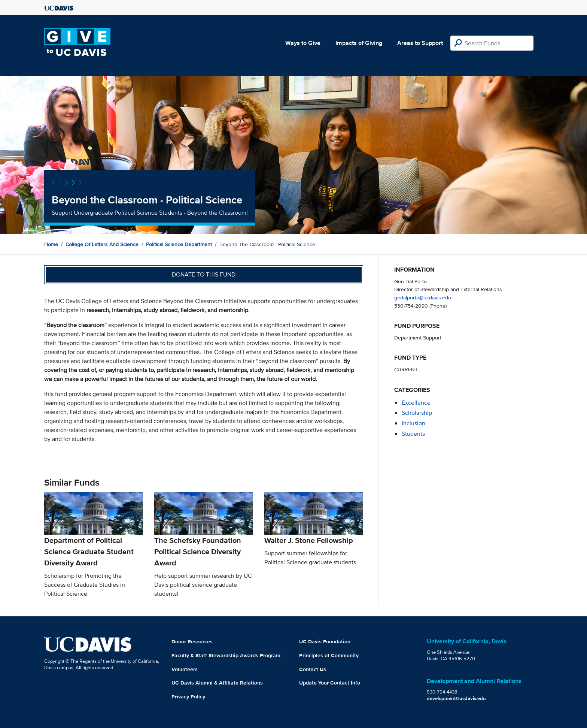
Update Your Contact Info (330, 683)
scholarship (417, 413)
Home (51, 244)
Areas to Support (420, 43)
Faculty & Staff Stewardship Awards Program (226, 655)
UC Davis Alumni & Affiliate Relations (217, 683)
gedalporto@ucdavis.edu (423, 297)
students (413, 434)
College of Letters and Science (102, 244)
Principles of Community (329, 655)
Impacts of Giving (359, 43)
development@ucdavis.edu (456, 698)
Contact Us (313, 669)
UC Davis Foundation (325, 641)
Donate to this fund (204, 274)
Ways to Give (303, 43)
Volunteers (185, 669)
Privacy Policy (188, 697)
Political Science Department (179, 244)
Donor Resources (192, 641)
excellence (416, 403)
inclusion (413, 423)
